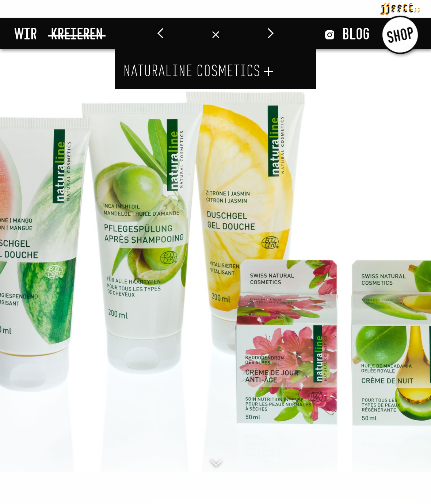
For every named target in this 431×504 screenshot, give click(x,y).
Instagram (330, 35)
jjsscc (400, 8)
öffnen (268, 72)
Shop (400, 34)
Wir (26, 34)
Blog (356, 34)
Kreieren (77, 34)
